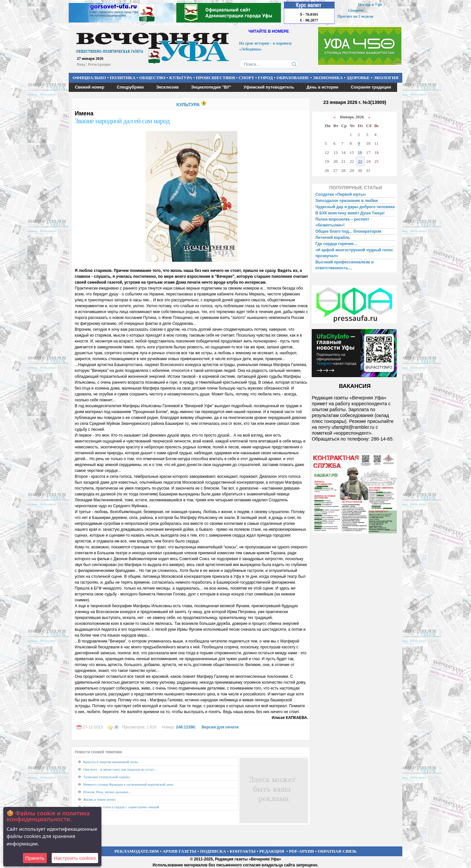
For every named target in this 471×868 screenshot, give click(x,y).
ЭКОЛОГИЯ (386, 78)
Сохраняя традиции (371, 87)
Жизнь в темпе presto (100, 799)
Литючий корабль (333, 238)
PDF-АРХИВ (301, 851)
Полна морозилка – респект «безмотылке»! (342, 222)
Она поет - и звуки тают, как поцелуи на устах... (120, 769)
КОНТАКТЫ (243, 851)
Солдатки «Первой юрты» (341, 194)
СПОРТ (247, 78)
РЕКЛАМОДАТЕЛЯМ (137, 851)
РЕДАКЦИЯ (272, 851)
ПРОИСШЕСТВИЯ (216, 78)
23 (360, 161)
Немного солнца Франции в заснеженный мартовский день (129, 784)
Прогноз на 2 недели (356, 16)
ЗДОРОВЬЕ (358, 78)
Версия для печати (220, 727)
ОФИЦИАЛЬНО (89, 78)
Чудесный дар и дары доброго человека (355, 207)
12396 (189, 727)
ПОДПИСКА (213, 851)
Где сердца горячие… (336, 244)
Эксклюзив (168, 87)
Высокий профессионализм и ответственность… (344, 265)
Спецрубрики (130, 87)
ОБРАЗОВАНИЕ (293, 78)
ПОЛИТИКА (122, 78)
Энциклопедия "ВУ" (211, 87)
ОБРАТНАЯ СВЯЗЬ (337, 851)
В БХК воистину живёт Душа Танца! (350, 213)
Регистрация (99, 64)
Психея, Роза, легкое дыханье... (107, 792)
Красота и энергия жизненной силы (111, 762)
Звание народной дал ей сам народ (122, 121)
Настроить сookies (75, 858)
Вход (81, 64)
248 (179, 727)
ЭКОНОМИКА (328, 78)
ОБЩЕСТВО (152, 78)
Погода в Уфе (370, 5)
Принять (35, 858)
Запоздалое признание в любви (347, 201)
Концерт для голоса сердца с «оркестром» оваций (121, 807)
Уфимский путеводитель (269, 87)
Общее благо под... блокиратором (349, 231)
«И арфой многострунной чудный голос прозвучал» (354, 253)
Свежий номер (90, 87)
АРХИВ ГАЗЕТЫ (180, 851)
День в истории (322, 87)
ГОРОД (265, 78)
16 (360, 152)
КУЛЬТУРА (181, 78)
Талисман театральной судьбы (107, 777)
